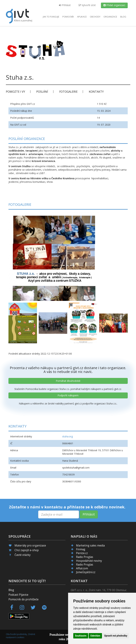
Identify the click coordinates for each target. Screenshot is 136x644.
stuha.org (67, 436)
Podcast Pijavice (18, 595)
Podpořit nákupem (68, 395)
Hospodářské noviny (89, 561)
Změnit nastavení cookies (20, 636)
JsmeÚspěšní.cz (86, 572)
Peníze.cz (82, 553)
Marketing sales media (90, 546)
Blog (123, 17)
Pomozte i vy (15, 92)
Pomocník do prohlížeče (24, 599)
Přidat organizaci (114, 5)
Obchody (95, 17)
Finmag (81, 549)
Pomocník (68, 17)
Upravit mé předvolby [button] (116, 636)
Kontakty (96, 92)
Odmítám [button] (95, 636)
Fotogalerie (68, 92)
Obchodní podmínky (16, 634)
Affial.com (82, 568)
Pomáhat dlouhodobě (68, 381)
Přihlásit (65, 5)
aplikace (82, 17)
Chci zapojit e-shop (27, 550)
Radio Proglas (85, 557)
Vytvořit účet (87, 5)
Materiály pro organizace (30, 546)
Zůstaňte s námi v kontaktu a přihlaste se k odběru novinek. (67, 507)
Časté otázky (23, 555)
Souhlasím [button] (81, 636)
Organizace (110, 17)
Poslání (42, 92)
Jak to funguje (51, 17)
